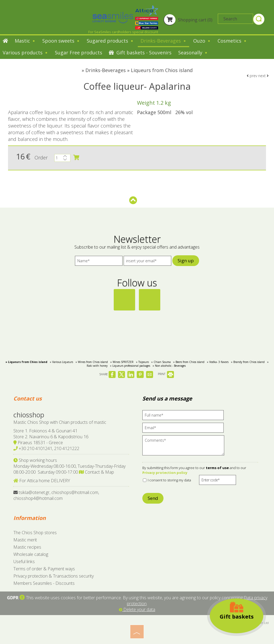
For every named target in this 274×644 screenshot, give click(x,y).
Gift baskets (237, 611)
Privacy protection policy (165, 473)
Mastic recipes (27, 547)
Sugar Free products (79, 53)
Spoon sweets (61, 41)
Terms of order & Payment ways (44, 569)
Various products (25, 53)
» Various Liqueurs (61, 362)
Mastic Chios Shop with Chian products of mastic (60, 422)
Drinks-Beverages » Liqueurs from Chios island (139, 70)
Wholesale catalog (31, 554)
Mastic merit (25, 540)
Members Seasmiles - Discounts (44, 583)
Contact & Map (96, 472)
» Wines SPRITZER (122, 362)
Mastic (25, 41)
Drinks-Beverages (163, 41)
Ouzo (202, 41)
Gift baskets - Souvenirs (140, 53)
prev (252, 76)
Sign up (186, 261)
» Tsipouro (142, 362)
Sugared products (110, 41)
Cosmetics (232, 41)
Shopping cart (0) (188, 20)
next (263, 76)
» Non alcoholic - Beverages (169, 366)
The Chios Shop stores (35, 533)
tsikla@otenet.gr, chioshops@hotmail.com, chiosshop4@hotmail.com (56, 495)
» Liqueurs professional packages (130, 366)
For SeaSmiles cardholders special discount (123, 32)
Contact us (28, 398)
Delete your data (137, 609)
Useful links (24, 561)
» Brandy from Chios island (248, 362)
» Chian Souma (161, 362)
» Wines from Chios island (92, 362)
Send (153, 498)
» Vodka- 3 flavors (218, 362)
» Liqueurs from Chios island (26, 362)
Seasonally (193, 53)
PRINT (166, 374)
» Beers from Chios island (189, 362)
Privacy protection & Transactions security (54, 576)
